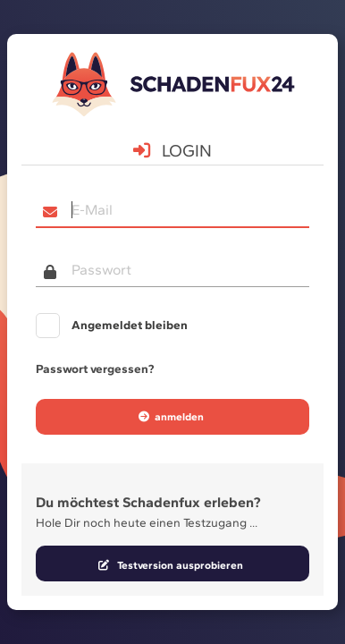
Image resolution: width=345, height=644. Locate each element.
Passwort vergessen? (95, 369)
